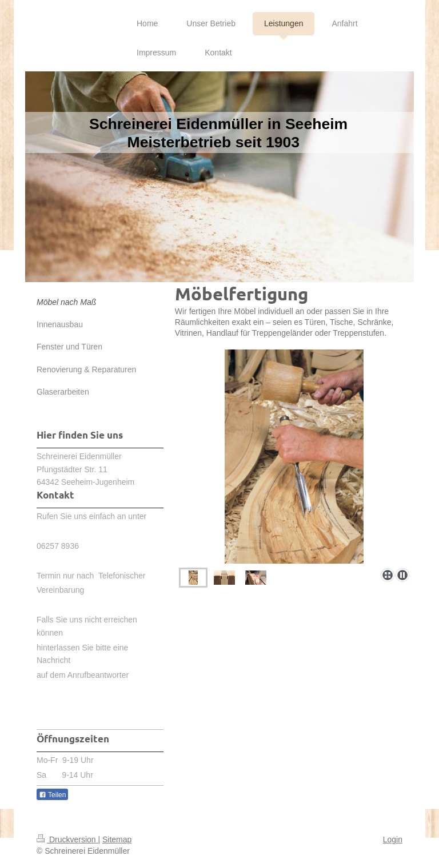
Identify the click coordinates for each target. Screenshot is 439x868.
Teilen (52, 795)
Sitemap (117, 839)
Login (393, 839)
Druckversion (67, 839)
